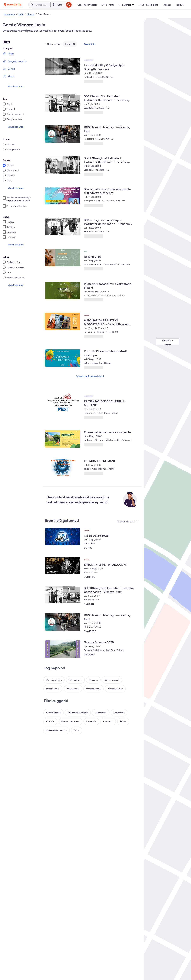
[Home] (13, 5)
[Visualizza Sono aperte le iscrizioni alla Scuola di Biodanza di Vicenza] (63, 196)
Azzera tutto (90, 44)
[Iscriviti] (180, 5)
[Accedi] (167, 5)
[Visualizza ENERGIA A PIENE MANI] (63, 468)
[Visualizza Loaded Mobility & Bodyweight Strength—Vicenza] (63, 66)
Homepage (9, 14)
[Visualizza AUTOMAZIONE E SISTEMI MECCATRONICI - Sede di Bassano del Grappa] (63, 321)
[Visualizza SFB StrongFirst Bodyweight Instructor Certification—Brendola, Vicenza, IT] (63, 227)
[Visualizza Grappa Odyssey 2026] (63, 649)
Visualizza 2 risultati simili (90, 376)
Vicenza (31, 14)
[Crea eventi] (108, 5)
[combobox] (61, 5)
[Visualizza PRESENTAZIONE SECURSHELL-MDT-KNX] (63, 402)
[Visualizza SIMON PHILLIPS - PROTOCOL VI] (63, 566)
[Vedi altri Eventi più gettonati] (128, 522)
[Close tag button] (74, 44)
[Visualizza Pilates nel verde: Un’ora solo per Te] (63, 439)
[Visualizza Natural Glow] (63, 258)
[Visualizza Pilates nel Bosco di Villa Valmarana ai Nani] (63, 291)
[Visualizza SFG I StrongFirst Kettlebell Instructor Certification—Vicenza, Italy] (63, 103)
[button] (126, 5)
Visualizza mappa (168, 342)
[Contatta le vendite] (87, 5)
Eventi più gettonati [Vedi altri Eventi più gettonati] (62, 520)
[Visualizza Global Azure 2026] (63, 537)
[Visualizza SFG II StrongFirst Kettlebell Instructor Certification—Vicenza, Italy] (63, 165)
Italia (21, 14)
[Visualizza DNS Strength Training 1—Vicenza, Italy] (63, 134)
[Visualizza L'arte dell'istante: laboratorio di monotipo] (63, 358)
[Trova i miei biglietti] (149, 5)
